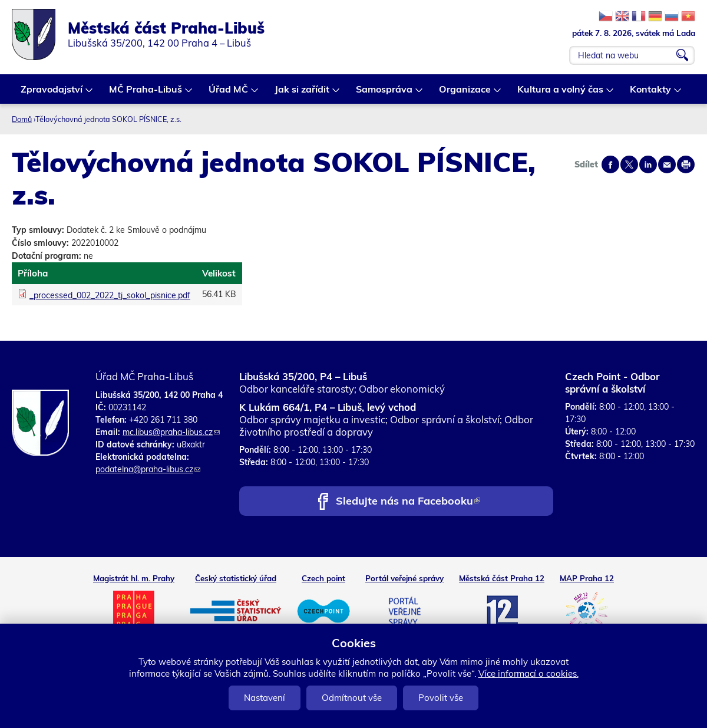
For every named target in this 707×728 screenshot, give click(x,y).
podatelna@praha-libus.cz (148, 469)
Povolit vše (441, 698)
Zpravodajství (52, 93)
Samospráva (385, 93)
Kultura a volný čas (561, 93)
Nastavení (265, 698)
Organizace (465, 93)
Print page (686, 164)
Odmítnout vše (352, 698)
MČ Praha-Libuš (146, 93)
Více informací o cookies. (528, 673)
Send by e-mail (667, 164)
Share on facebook (610, 164)
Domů (22, 119)
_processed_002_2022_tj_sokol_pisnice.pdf (110, 295)
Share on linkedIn (648, 164)
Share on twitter (629, 164)
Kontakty (651, 93)
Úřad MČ (229, 93)
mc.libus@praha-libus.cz (171, 432)
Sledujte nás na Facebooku (408, 502)
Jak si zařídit (303, 93)
